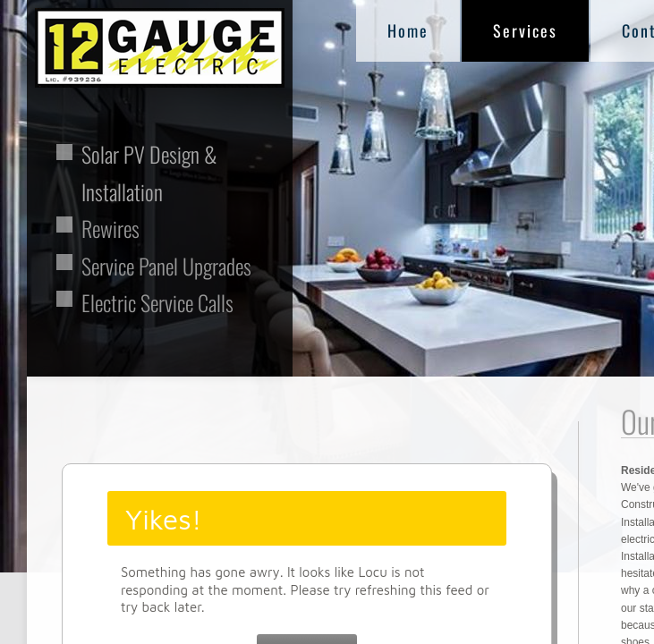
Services (525, 30)
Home (408, 30)
